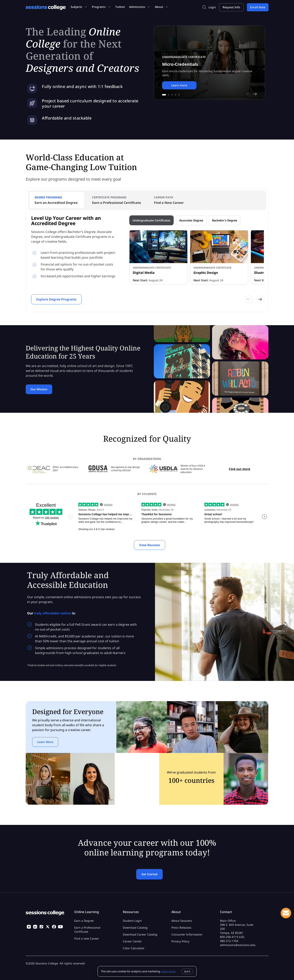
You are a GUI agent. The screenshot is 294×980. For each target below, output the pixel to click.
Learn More (45, 742)
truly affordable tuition (53, 613)
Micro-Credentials (180, 64)
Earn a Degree (84, 921)
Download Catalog (135, 928)
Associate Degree (191, 220)
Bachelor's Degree (225, 220)
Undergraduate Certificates (151, 220)
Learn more (179, 85)
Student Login (132, 921)
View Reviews (150, 545)
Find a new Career (87, 938)
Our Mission (39, 389)
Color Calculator (134, 948)
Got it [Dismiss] (187, 971)
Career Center (132, 941)
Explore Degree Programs (56, 299)
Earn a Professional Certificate (87, 930)
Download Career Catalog (140, 934)
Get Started (149, 874)
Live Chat (286, 913)
